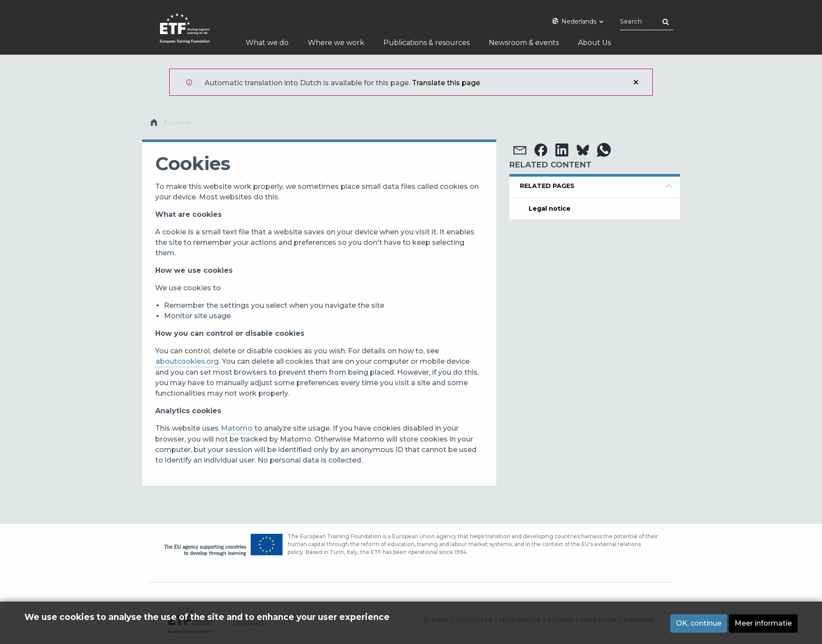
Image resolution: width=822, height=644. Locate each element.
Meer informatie (763, 623)
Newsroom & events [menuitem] (524, 43)
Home (155, 125)
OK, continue (699, 623)
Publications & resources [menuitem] (427, 43)
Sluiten (636, 82)
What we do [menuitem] (267, 43)
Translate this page (446, 83)
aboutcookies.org (187, 361)
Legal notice (550, 209)
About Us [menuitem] (594, 43)
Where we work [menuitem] (336, 43)
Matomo (237, 428)
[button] (520, 150)
